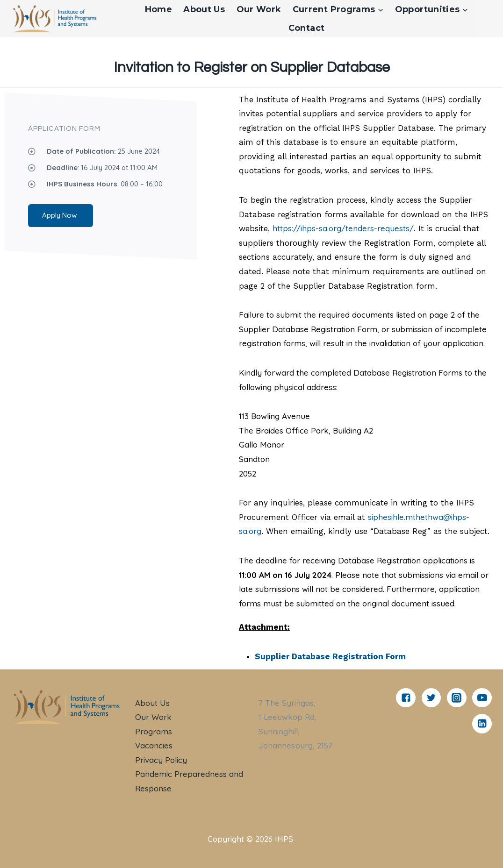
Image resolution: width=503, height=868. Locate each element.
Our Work (259, 9)
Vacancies (154, 745)
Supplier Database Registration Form (330, 656)
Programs (154, 731)
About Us (204, 9)
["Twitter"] (431, 698)
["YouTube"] (482, 698)
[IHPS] (54, 19)
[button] (380, 10)
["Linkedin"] (482, 724)
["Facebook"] (406, 698)
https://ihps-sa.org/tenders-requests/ (343, 228)
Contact (307, 28)
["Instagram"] (457, 698)
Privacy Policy (161, 760)
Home (158, 9)
